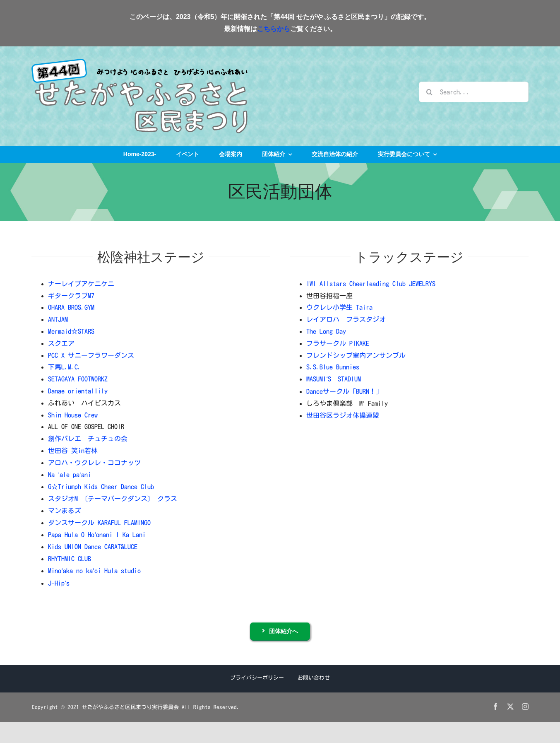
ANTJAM (58, 319)
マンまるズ (65, 511)
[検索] (429, 92)
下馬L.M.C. (65, 367)
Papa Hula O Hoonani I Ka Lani (97, 535)
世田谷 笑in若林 (73, 451)
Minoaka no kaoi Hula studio (94, 571)
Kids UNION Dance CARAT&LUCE (93, 547)
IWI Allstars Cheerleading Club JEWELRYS (371, 284)
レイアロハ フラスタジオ (346, 319)
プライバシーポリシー (257, 678)
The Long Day (326, 331)
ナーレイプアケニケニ (81, 284)
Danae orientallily (78, 391)
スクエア (61, 343)
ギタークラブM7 (71, 296)
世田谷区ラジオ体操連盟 (343, 415)
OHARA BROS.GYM (71, 307)
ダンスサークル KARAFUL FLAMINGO (99, 523)
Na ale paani (69, 475)
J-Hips (59, 583)
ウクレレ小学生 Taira (339, 307)
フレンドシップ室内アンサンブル (356, 355)
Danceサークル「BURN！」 (344, 391)
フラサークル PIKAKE (338, 343)
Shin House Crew (73, 415)
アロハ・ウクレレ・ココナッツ (94, 463)
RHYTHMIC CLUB (70, 559)
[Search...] (473, 92)
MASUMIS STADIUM (334, 379)
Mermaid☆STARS (71, 331)
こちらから (274, 29)
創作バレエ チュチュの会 (88, 439)
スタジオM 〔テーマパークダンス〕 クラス (113, 499)
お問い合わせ (314, 678)
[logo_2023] (140, 62)
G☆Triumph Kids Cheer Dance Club (101, 487)
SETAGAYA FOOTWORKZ (78, 379)
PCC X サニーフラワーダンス (91, 355)
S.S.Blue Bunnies (333, 367)
